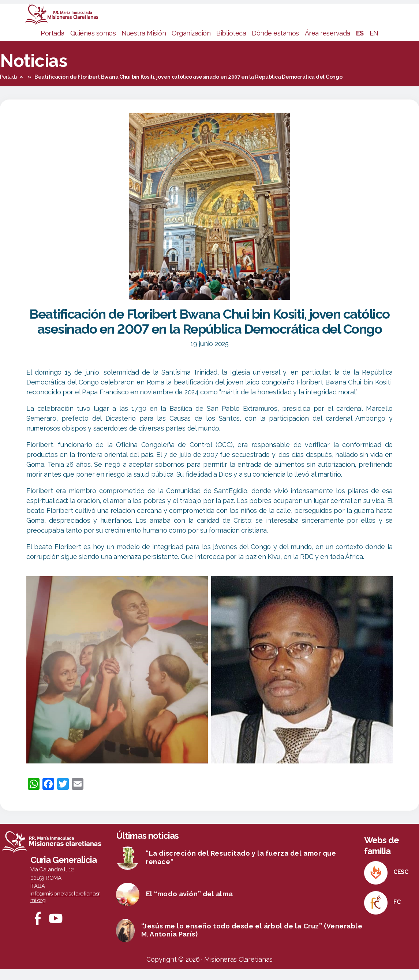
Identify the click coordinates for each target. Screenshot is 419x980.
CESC (401, 883)
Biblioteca (231, 44)
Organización (191, 44)
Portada (53, 44)
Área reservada (328, 44)
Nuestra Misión (144, 44)
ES (360, 44)
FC (397, 913)
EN (374, 44)
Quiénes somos (93, 44)
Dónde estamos (275, 44)
